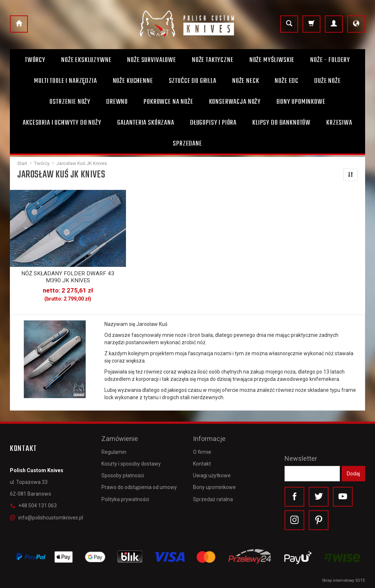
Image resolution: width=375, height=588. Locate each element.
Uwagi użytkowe (212, 475)
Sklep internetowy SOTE (344, 580)
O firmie (202, 452)
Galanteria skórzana (146, 123)
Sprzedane (187, 144)
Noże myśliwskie (272, 60)
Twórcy (35, 60)
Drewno (117, 102)
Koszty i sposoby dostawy (131, 463)
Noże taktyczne (213, 60)
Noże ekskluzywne (86, 60)
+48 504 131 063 (33, 506)
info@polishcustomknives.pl (47, 517)
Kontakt (202, 463)
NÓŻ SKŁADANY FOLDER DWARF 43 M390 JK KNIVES (68, 277)
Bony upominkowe (214, 487)
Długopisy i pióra (213, 123)
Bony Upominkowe (301, 102)
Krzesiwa (339, 123)
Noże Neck (246, 81)
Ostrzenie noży (70, 102)
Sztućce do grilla (193, 81)
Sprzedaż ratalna (213, 499)
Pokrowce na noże (168, 102)
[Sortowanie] (350, 175)
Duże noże (328, 81)
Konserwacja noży (235, 102)
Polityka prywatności (125, 499)
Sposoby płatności (123, 475)
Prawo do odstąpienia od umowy (139, 487)
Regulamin (114, 452)
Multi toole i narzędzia (65, 81)
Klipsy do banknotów (281, 123)
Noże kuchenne (133, 81)
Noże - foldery (330, 60)
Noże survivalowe (151, 60)
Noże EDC (287, 81)
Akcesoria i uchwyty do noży (62, 123)
